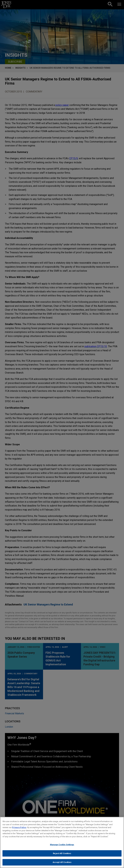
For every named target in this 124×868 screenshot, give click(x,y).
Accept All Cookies (62, 863)
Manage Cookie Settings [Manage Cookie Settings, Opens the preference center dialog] (62, 845)
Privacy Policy (19, 828)
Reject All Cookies (62, 854)
